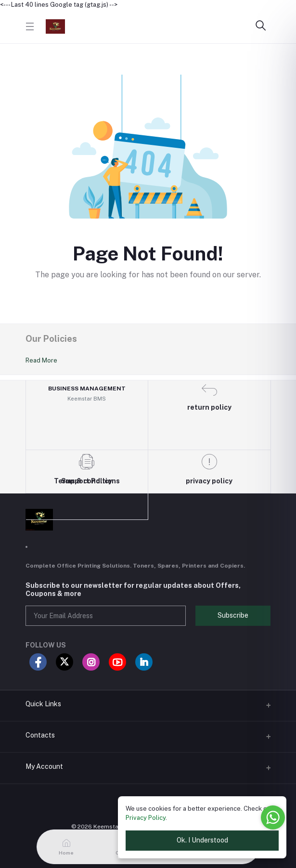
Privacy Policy (146, 818)
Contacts (40, 735)
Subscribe (233, 615)
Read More (41, 360)
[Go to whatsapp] (273, 817)
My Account (44, 766)
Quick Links (43, 704)
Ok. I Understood (202, 840)
